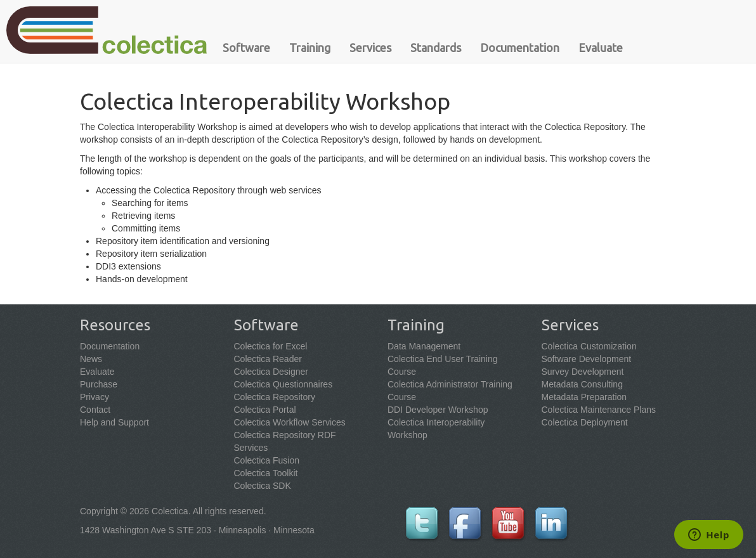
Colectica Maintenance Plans (599, 410)
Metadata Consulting (582, 384)
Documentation (520, 48)
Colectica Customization (589, 346)
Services (370, 48)
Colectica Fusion (267, 460)
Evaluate (601, 48)
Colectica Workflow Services (290, 422)
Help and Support (114, 422)
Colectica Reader (268, 359)
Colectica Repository (275, 397)
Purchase (99, 384)
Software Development (587, 359)
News (91, 359)
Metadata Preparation (584, 397)
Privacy (94, 397)
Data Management (424, 346)
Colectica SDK (263, 486)
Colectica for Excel (271, 346)
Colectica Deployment (585, 422)
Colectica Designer (271, 372)
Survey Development (583, 372)
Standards (436, 48)
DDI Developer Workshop (438, 410)
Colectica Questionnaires (283, 384)
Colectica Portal (265, 410)
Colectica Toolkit (266, 473)
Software (246, 48)
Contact (95, 410)
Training (310, 48)
